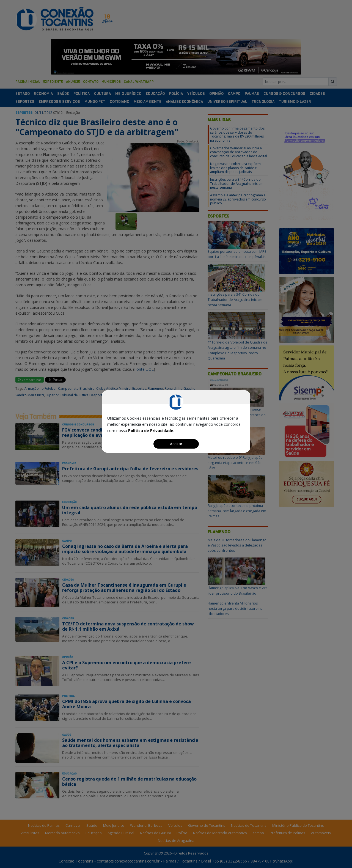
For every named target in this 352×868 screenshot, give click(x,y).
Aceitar (176, 444)
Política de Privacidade (151, 431)
